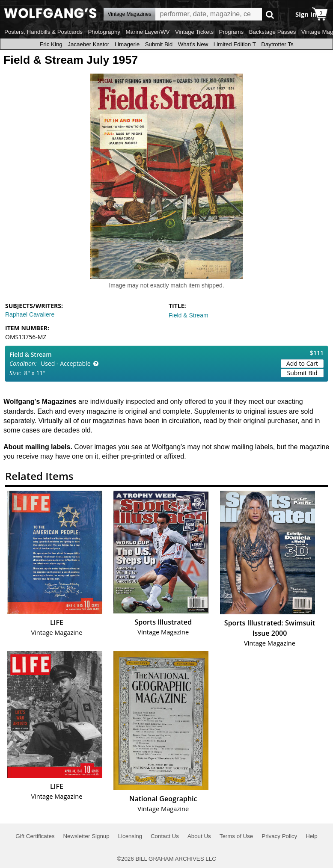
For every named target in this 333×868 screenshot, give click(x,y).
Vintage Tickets (194, 32)
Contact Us (165, 836)
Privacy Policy (279, 836)
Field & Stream (189, 315)
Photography (104, 32)
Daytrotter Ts (277, 44)
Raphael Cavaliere (30, 314)
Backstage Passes (273, 32)
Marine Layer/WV (147, 32)
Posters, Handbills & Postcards (43, 32)
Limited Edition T (235, 44)
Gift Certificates (35, 836)
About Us (199, 836)
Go (270, 14)
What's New (193, 44)
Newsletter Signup (86, 836)
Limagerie (127, 44)
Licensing (130, 836)
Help (311, 836)
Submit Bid (159, 44)
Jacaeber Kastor (88, 44)
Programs (232, 32)
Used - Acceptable (66, 363)
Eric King (51, 44)
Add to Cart (302, 363)
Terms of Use (236, 836)
